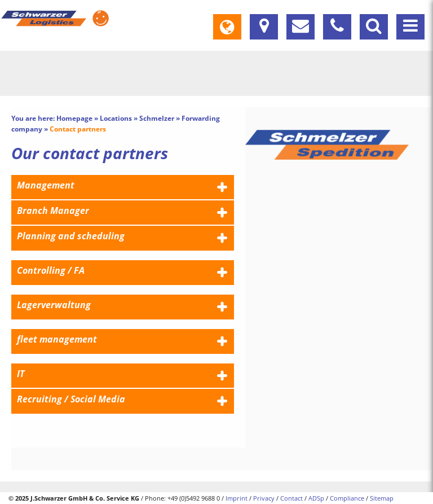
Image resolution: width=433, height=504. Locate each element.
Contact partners (78, 129)
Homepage (74, 118)
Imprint (237, 498)
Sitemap (382, 498)
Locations (116, 118)
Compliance (347, 498)
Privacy (264, 498)
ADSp (316, 498)
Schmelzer (157, 118)
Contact (291, 498)
